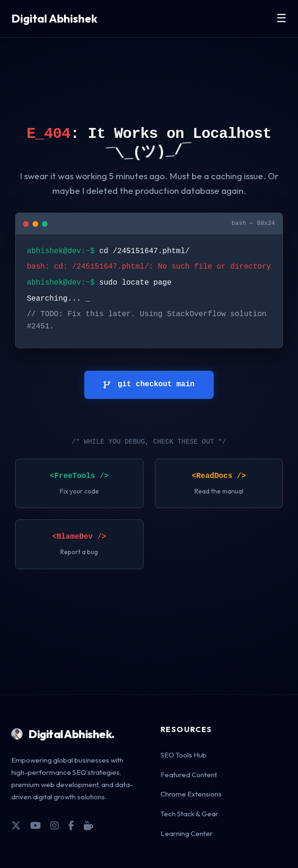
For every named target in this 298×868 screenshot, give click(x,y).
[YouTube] (36, 826)
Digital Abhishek (54, 18)
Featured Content (189, 775)
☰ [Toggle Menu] (282, 18)
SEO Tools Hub (184, 755)
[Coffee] (89, 826)
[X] (16, 826)
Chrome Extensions (191, 794)
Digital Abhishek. (63, 734)
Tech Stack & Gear (189, 814)
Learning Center (187, 833)
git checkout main (149, 384)
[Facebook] (71, 826)
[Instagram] (55, 826)
